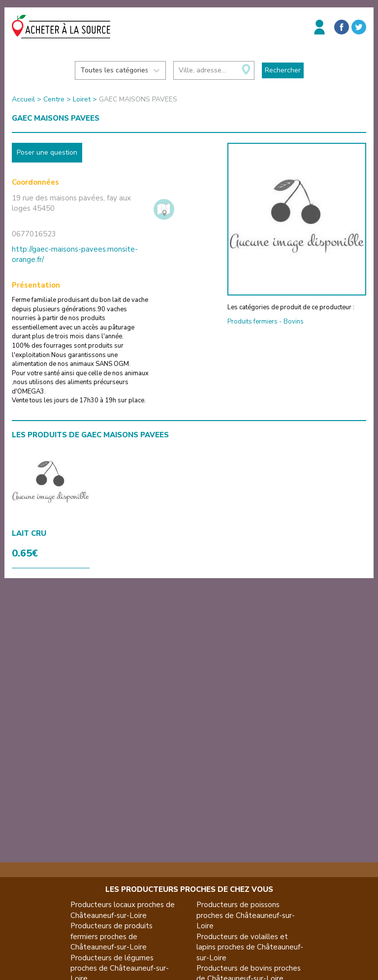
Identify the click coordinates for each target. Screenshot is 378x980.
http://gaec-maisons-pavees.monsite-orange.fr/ (75, 254)
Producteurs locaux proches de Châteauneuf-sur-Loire (123, 910)
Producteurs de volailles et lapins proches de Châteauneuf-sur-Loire (250, 947)
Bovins (294, 322)
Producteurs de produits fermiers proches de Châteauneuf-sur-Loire (111, 936)
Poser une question (47, 152)
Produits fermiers (252, 322)
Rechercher (283, 70)
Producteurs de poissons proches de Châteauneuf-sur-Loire (246, 915)
